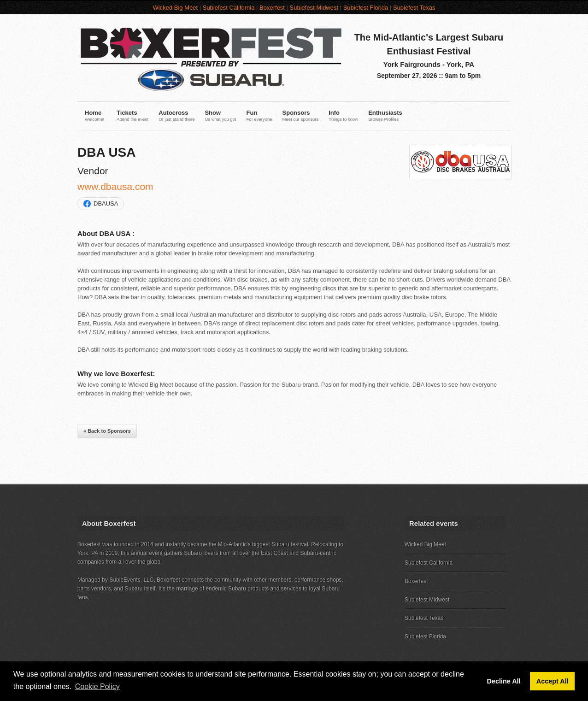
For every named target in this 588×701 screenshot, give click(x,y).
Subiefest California (229, 8)
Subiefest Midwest (314, 8)
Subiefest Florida (366, 8)
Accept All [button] (553, 681)
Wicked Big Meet (176, 8)
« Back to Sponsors (107, 431)
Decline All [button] (504, 681)
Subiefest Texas (414, 8)
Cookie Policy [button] (97, 686)
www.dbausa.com (115, 186)
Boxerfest (272, 8)
